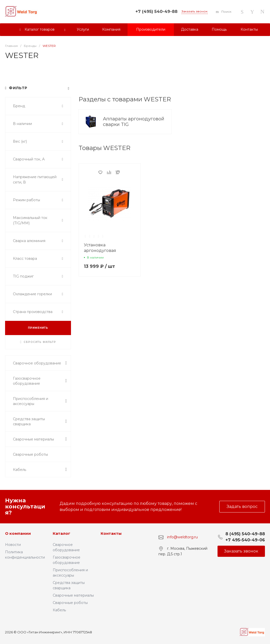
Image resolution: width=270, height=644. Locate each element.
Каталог (61, 533)
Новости (13, 545)
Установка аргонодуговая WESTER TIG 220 (102, 251)
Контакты (111, 533)
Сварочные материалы (73, 595)
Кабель (59, 610)
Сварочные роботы (70, 603)
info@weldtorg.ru (182, 537)
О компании (18, 533)
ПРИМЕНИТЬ (38, 328)
